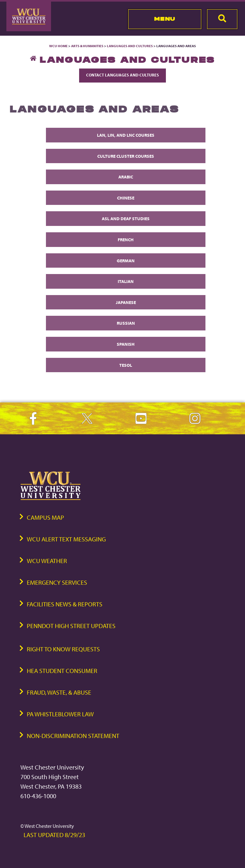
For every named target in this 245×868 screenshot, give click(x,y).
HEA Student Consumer (62, 671)
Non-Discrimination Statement (73, 736)
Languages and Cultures (130, 46)
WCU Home (58, 46)
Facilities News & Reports (65, 604)
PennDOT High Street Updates (71, 626)
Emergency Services (57, 582)
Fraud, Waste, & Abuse (59, 692)
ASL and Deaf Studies (126, 218)
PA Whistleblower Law (60, 714)
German (126, 260)
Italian (126, 281)
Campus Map (45, 517)
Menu (165, 19)
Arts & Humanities (87, 46)
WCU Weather (47, 561)
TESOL (126, 365)
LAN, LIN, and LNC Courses (126, 135)
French (126, 239)
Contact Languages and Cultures (122, 75)
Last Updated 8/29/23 (54, 835)
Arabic (126, 177)
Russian (126, 323)
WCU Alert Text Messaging (66, 539)
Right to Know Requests (63, 649)
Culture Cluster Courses (126, 156)
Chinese (126, 198)
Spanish (126, 344)
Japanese (126, 302)
